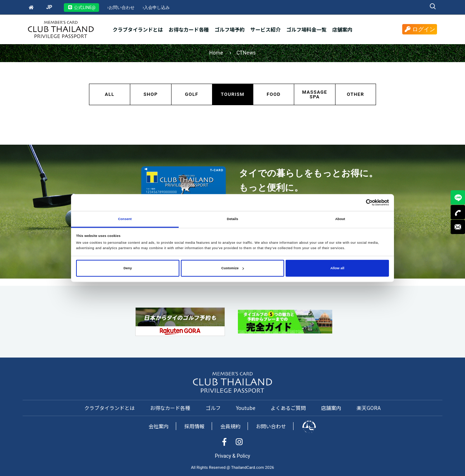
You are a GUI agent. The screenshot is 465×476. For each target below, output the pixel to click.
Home (216, 53)
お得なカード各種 (189, 29)
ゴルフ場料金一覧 (306, 29)
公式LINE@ (81, 8)
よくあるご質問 (288, 408)
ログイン (420, 29)
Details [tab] (232, 219)
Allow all (337, 268)
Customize (233, 268)
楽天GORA (369, 408)
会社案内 (159, 426)
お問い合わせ (121, 8)
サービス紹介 (266, 29)
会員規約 (230, 426)
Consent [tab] (125, 219)
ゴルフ (213, 408)
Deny (128, 268)
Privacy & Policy (232, 456)
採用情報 (194, 426)
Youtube (246, 408)
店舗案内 (342, 29)
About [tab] (340, 219)
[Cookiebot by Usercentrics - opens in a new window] (358, 203)
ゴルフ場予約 (230, 29)
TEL (458, 212)
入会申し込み (156, 8)
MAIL (458, 227)
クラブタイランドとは (138, 29)
